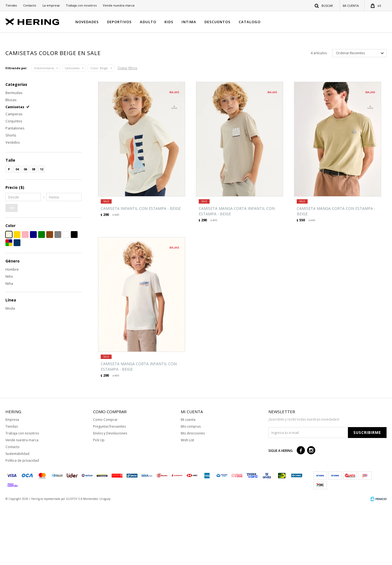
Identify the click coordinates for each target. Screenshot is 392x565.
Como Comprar (105, 479)
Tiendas (11, 5)
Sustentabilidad (17, 513)
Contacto (30, 5)
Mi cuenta (188, 479)
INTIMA (189, 22)
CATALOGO (250, 22)
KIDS (169, 22)
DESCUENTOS (218, 22)
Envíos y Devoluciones (110, 493)
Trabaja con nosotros (81, 5)
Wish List (187, 499)
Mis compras (191, 486)
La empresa (51, 5)
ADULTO (148, 22)
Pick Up (99, 499)
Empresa (12, 479)
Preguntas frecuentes (109, 486)
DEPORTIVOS (119, 22)
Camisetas (72, 128)
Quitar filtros (127, 128)
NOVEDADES (87, 22)
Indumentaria (44, 128)
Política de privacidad (22, 520)
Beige (99, 128)
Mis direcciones (193, 493)
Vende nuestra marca (119, 5)
